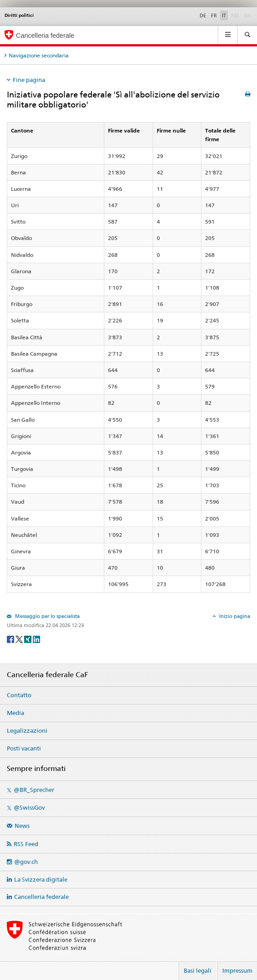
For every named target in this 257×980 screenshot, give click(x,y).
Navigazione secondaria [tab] (39, 55)
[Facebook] (11, 639)
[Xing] (28, 639)
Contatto (19, 695)
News (22, 826)
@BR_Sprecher (34, 790)
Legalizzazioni (27, 730)
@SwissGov (29, 807)
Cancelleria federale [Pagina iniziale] (45, 36)
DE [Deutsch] (203, 15)
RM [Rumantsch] (235, 15)
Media (15, 713)
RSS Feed (26, 844)
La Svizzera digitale (41, 879)
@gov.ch (26, 862)
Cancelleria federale (41, 897)
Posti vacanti (24, 748)
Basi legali (198, 970)
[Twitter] (20, 639)
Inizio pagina (234, 616)
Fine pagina (29, 80)
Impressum (237, 970)
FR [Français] (214, 15)
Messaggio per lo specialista (47, 616)
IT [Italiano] (224, 15)
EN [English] (247, 15)
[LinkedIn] (36, 639)
